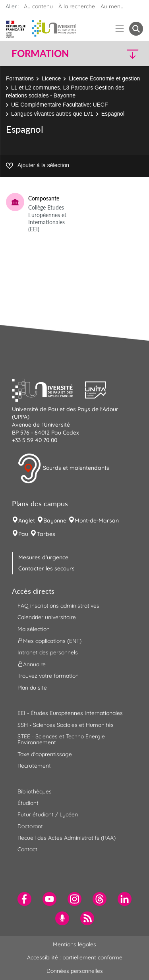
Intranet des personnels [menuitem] (48, 652)
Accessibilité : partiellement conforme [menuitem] (75, 957)
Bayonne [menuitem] (55, 521)
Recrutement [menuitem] (34, 766)
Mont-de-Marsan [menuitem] (97, 521)
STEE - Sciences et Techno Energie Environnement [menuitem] (61, 739)
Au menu (112, 6)
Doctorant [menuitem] (30, 826)
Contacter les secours (46, 568)
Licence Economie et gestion (104, 78)
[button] (128, 54)
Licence (51, 78)
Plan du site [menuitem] (32, 688)
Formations (20, 78)
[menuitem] (24, 899)
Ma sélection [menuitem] (34, 629)
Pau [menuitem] (23, 534)
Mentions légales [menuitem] (74, 944)
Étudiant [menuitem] (28, 803)
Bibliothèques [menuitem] (35, 791)
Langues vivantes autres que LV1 (52, 114)
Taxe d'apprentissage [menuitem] (45, 754)
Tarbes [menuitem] (46, 534)
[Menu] (120, 29)
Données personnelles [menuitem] (75, 971)
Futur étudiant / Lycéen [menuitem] (48, 814)
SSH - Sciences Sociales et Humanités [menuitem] (66, 725)
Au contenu (38, 6)
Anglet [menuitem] (27, 521)
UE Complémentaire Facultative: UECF (60, 105)
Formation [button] (40, 53)
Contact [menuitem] (27, 849)
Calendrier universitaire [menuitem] (47, 617)
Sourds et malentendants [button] (63, 469)
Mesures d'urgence (43, 557)
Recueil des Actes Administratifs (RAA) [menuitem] (67, 838)
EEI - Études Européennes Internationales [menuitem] (70, 713)
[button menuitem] (136, 29)
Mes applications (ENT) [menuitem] (49, 641)
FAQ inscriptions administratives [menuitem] (58, 606)
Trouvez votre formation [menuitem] (48, 676)
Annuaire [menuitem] (32, 664)
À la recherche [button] (77, 6)
